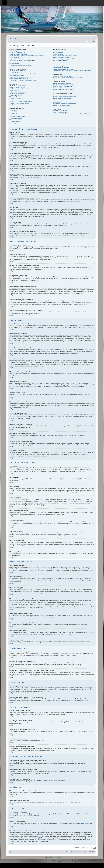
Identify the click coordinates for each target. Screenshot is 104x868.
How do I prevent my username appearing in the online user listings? (27, 56)
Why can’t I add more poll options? (18, 92)
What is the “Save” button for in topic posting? (21, 102)
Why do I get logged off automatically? (19, 54)
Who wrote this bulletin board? (60, 111)
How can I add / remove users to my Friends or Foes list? (67, 78)
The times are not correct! (16, 72)
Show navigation (4, 2)
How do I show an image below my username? (21, 77)
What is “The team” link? (59, 62)
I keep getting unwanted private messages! (64, 69)
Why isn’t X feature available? (60, 112)
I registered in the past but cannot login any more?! (22, 60)
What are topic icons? (15, 123)
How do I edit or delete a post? (17, 87)
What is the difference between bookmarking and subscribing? (68, 95)
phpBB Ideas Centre (83, 823)
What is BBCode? (14, 110)
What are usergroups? (58, 54)
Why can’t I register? (15, 64)
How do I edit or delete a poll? (17, 94)
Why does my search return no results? (63, 85)
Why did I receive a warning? (17, 98)
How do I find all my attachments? (61, 105)
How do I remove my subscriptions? (62, 98)
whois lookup (38, 834)
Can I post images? (14, 115)
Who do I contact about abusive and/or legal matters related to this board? (71, 114)
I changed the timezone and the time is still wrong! (22, 74)
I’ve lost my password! (15, 57)
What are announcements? (16, 118)
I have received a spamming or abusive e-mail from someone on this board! (72, 71)
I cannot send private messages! (61, 67)
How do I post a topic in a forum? (18, 86)
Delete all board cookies (77, 852)
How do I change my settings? (17, 71)
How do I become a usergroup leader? (62, 57)
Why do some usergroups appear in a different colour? (66, 59)
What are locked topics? (15, 121)
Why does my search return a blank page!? (64, 86)
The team (68, 852)
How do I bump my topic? (16, 105)
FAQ (89, 42)
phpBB (46, 858)
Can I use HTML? (14, 112)
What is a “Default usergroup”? (61, 60)
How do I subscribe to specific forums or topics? (65, 97)
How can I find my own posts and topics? (63, 90)
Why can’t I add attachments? (17, 97)
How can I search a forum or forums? (62, 83)
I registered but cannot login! (17, 59)
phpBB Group (55, 814)
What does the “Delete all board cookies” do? (21, 65)
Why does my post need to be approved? (20, 103)
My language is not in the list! (17, 75)
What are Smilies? (14, 113)
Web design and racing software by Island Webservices (84, 861)
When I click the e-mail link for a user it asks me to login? (24, 80)
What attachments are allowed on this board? (64, 104)
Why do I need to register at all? (17, 52)
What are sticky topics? (15, 120)
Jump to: (77, 848)
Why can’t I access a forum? (17, 95)
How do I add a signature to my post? (19, 89)
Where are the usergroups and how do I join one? (65, 56)
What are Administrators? (59, 51)
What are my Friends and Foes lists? (62, 76)
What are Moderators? (58, 52)
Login (93, 42)
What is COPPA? (14, 62)
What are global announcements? (18, 117)
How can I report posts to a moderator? (19, 100)
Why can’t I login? (14, 51)
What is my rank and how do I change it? (20, 79)
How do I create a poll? (15, 90)
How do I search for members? (61, 88)
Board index (14, 39)
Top (12, 138)
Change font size (93, 38)
